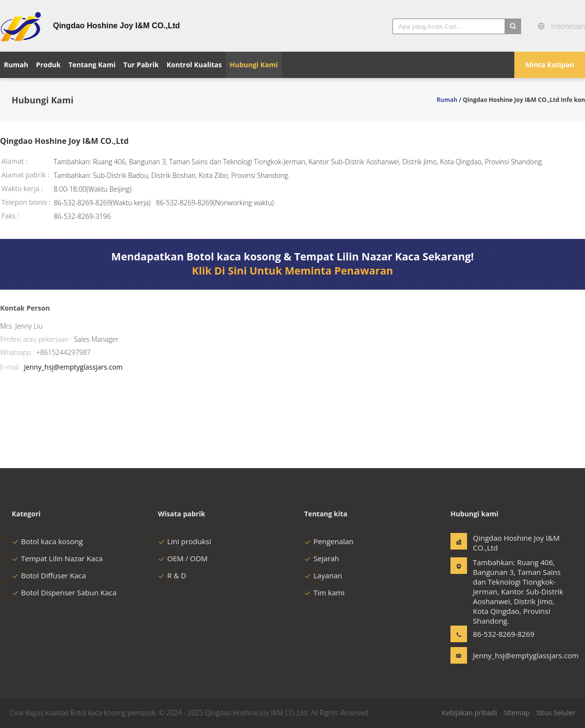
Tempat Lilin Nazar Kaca (57, 558)
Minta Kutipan (549, 65)
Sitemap (517, 713)
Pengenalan (329, 541)
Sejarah (322, 558)
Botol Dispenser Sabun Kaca (64, 592)
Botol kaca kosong (47, 541)
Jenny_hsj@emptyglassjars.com (73, 367)
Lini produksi (185, 541)
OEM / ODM (183, 558)
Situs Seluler (556, 713)
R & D (172, 575)
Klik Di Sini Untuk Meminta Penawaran (293, 271)
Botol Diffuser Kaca (49, 575)
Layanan (323, 575)
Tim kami (324, 592)
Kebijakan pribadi (469, 713)
